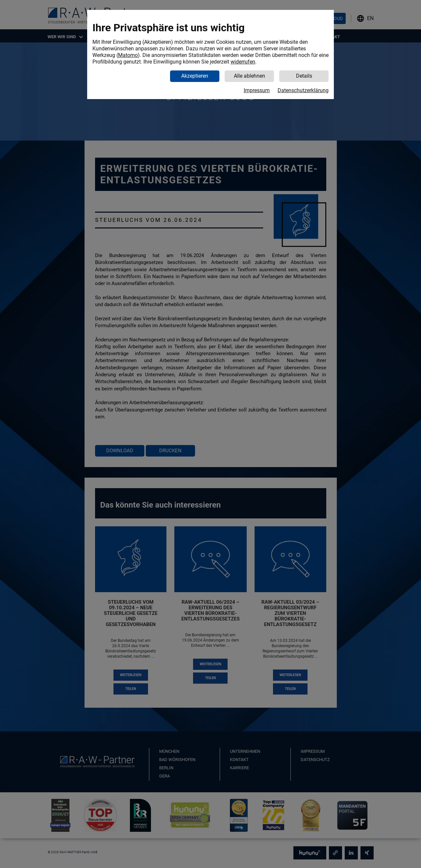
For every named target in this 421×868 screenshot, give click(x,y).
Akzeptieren (195, 76)
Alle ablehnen (249, 76)
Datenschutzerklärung (303, 90)
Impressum (257, 90)
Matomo (128, 55)
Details (304, 76)
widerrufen (243, 62)
